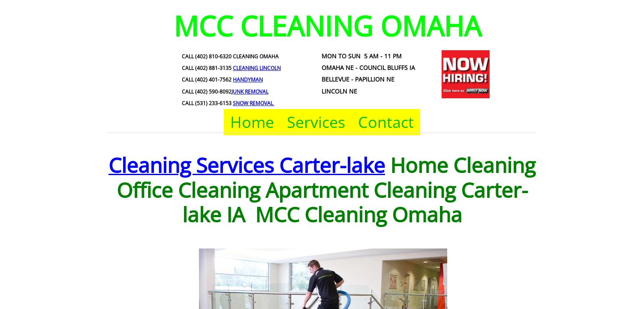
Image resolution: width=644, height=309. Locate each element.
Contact (386, 122)
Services (316, 122)
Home (252, 122)
